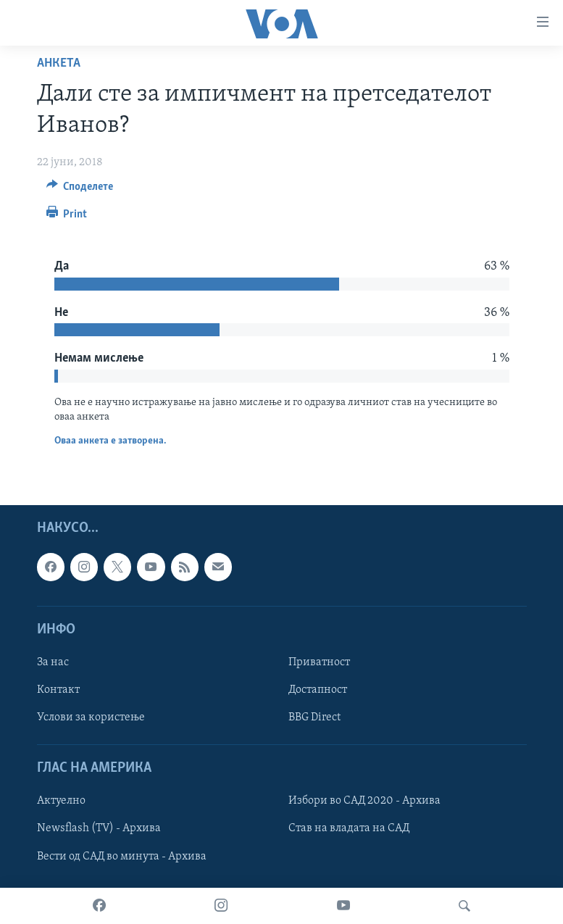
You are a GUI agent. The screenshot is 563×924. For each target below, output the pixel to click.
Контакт (58, 690)
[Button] (80, 190)
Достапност (318, 690)
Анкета (59, 63)
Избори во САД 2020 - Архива (364, 802)
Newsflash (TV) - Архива (99, 829)
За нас (53, 662)
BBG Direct (314, 717)
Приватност (319, 662)
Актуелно (61, 802)
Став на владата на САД (349, 829)
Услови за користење (91, 717)
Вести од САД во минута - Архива (122, 857)
